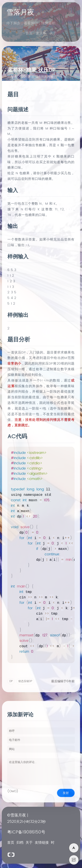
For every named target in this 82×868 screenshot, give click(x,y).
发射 (66, 793)
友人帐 (41, 33)
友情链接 (42, 843)
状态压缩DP (25, 681)
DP (11, 681)
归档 (20, 843)
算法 (31, 77)
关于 (53, 33)
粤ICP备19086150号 (26, 832)
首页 (29, 33)
